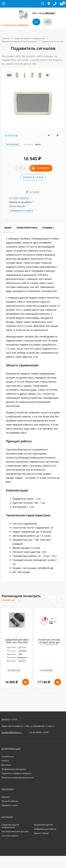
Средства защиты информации (30, 38)
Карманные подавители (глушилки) (19, 41)
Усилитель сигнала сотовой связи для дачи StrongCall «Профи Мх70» (49, 644)
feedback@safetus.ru (12, 732)
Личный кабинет (10, 801)
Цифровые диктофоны (45, 829)
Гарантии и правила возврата (17, 773)
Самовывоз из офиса (21, 210)
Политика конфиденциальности (18, 777)
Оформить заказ (10, 805)
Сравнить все (12, 600)
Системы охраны (10, 836)
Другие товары (41, 833)
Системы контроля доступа (15, 831)
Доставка (6, 765)
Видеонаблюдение (44, 825)
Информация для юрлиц (14, 769)
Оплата (5, 761)
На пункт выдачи (19, 198)
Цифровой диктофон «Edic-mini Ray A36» (17, 641)
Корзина (6, 797)
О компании (8, 756)
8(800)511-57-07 (9, 720)
